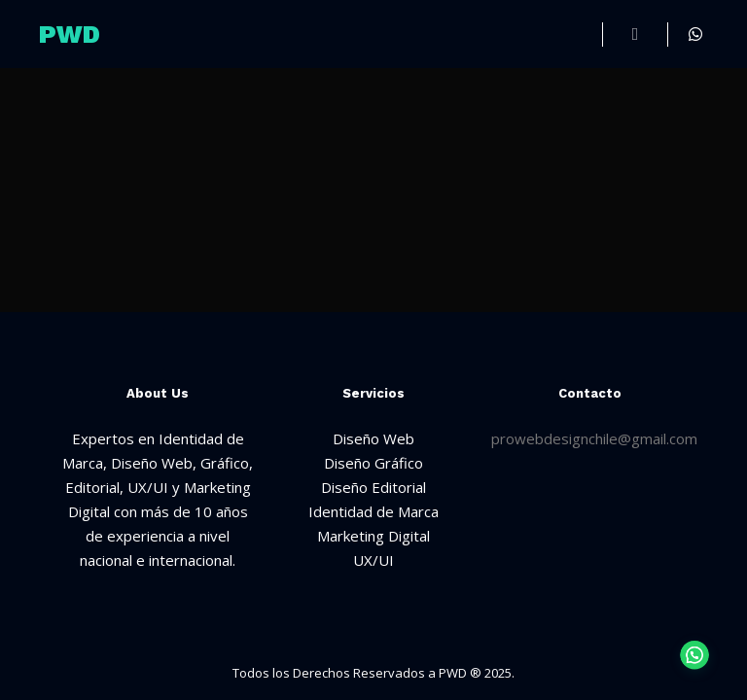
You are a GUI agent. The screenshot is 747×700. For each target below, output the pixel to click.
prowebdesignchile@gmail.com (594, 438)
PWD (70, 34)
